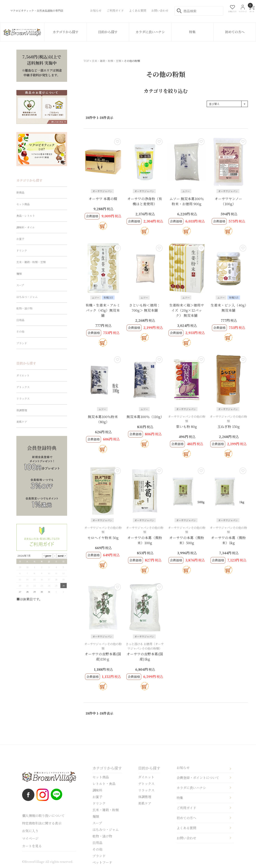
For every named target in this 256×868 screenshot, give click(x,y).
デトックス (23, 387)
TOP (86, 61)
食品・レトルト (26, 216)
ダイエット (23, 375)
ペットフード (102, 862)
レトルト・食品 (104, 784)
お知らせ (183, 768)
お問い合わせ (186, 838)
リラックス (23, 399)
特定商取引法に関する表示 (42, 823)
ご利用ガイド (186, 808)
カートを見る (32, 846)
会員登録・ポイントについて (198, 778)
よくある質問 (186, 828)
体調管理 (22, 410)
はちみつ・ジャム (27, 297)
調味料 (97, 790)
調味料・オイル (26, 227)
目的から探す (108, 32)
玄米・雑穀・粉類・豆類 (107, 61)
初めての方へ (235, 32)
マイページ (30, 838)
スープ (20, 285)
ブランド (22, 343)
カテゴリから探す (66, 32)
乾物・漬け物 (24, 308)
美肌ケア (22, 422)
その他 (20, 331)
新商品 (20, 192)
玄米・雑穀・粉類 (106, 810)
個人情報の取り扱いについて (43, 816)
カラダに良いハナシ (150, 32)
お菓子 (20, 239)
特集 (192, 32)
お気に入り (30, 831)
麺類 (19, 274)
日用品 (20, 320)
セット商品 (23, 204)
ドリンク (22, 250)
